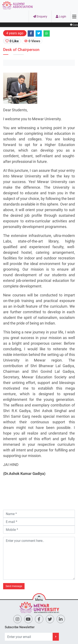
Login (61, 16)
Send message (14, 586)
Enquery (40, 16)
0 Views (32, 41)
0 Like (12, 41)
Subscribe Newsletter (20, 627)
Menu (39, 597)
